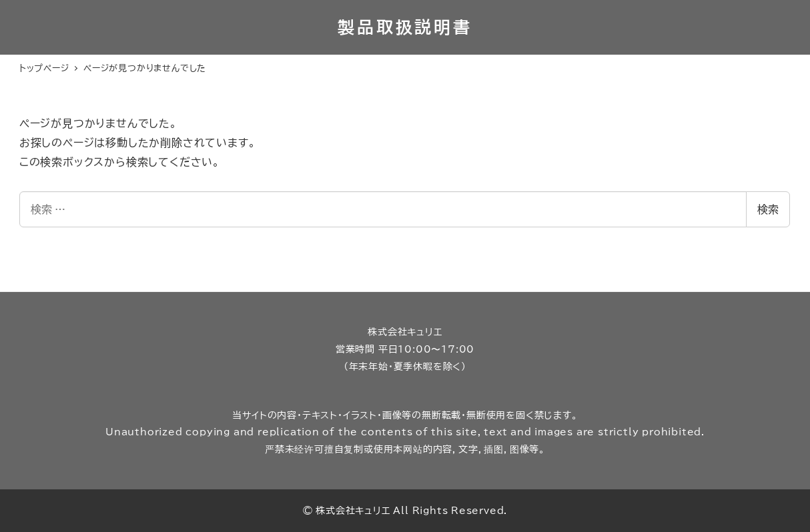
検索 (768, 209)
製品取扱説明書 (405, 27)
